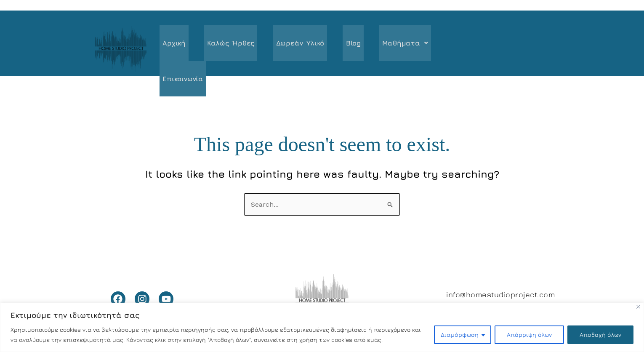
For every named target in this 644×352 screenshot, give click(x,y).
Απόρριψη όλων (529, 335)
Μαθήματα (393, 44)
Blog (344, 44)
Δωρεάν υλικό (294, 44)
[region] (322, 327)
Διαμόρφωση (460, 335)
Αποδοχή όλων (600, 335)
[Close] (638, 307)
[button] (393, 44)
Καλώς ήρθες (227, 44)
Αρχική (173, 44)
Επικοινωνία (455, 44)
